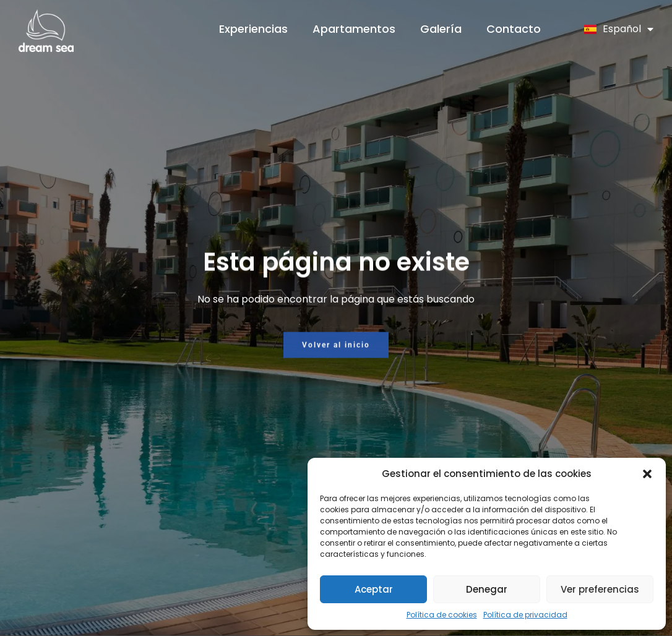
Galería (441, 29)
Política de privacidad (525, 615)
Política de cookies (442, 615)
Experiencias (253, 29)
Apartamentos (354, 29)
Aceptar (374, 589)
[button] (647, 474)
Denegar (487, 589)
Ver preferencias (600, 589)
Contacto (514, 29)
